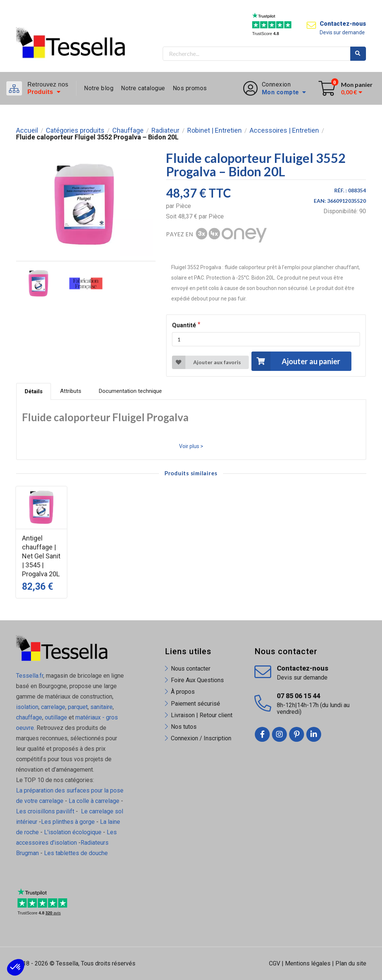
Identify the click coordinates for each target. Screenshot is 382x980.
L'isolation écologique (73, 832)
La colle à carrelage (94, 801)
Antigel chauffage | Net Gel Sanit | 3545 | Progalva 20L (41, 556)
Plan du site (351, 963)
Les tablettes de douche (77, 853)
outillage (56, 717)
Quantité (184, 325)
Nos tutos (184, 727)
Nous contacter (191, 669)
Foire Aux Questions (197, 680)
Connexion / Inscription (201, 738)
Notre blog (99, 88)
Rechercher (358, 54)
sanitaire (101, 707)
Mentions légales (308, 963)
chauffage (29, 717)
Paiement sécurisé (195, 704)
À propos (183, 692)
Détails (34, 391)
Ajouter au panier (296, 361)
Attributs (71, 391)
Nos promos (190, 88)
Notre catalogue (143, 88)
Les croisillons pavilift (45, 811)
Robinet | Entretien (215, 130)
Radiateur (165, 130)
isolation (27, 707)
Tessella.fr (30, 676)
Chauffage (128, 130)
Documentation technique (130, 391)
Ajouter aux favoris (206, 362)
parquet (78, 707)
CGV (275, 963)
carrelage (53, 707)
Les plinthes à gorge (68, 822)
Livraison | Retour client (202, 715)
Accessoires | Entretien (284, 130)
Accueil (27, 130)
